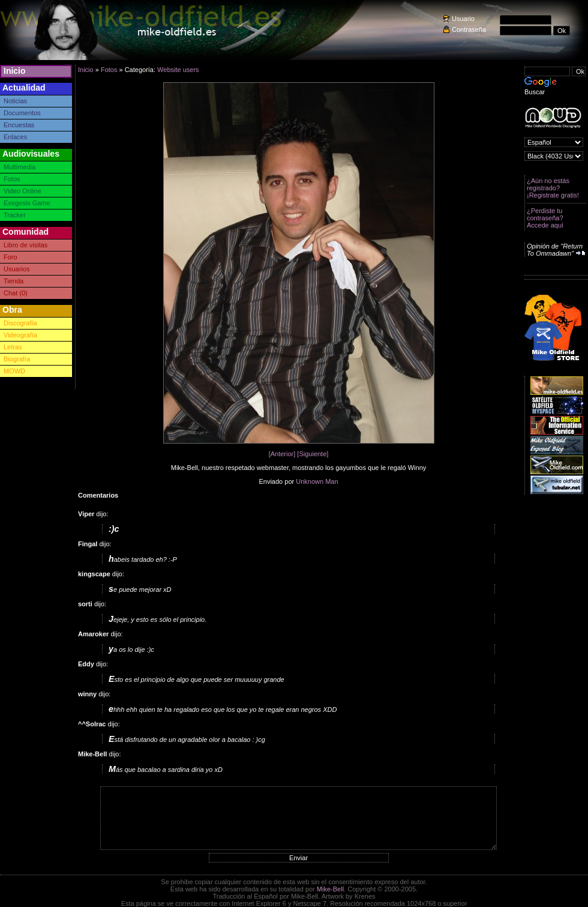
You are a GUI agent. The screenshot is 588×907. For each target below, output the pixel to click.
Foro (10, 257)
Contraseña (469, 29)
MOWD (14, 371)
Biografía (17, 359)
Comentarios (98, 495)
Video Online (22, 191)
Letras (13, 347)
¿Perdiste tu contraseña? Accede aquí (545, 218)
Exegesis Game (27, 203)
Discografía (20, 323)
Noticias (15, 101)
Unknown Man (317, 481)
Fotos (12, 179)
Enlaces (15, 137)
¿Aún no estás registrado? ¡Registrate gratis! (553, 188)
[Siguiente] (313, 454)
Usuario (463, 19)
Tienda (13, 281)
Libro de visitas (25, 245)
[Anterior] (282, 454)
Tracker (15, 215)
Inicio (15, 71)
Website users (178, 70)
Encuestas (19, 125)
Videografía (20, 335)
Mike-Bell (330, 889)
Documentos (22, 113)
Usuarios (16, 269)
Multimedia (19, 167)
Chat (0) (16, 293)
